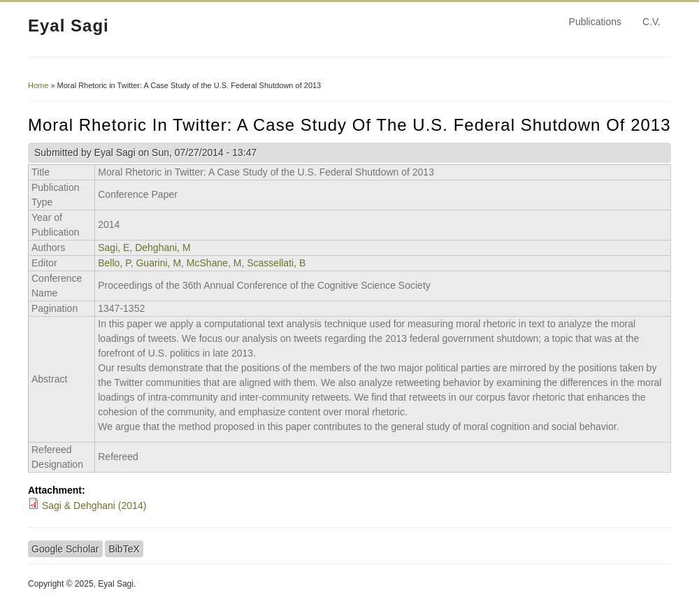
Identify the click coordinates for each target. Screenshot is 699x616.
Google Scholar (65, 549)
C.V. (651, 22)
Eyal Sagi (69, 26)
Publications (596, 22)
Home (38, 85)
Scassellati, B (276, 263)
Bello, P (114, 263)
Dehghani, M (163, 248)
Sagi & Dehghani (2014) (94, 506)
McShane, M (214, 263)
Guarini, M (158, 263)
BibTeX (124, 549)
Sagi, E (114, 248)
